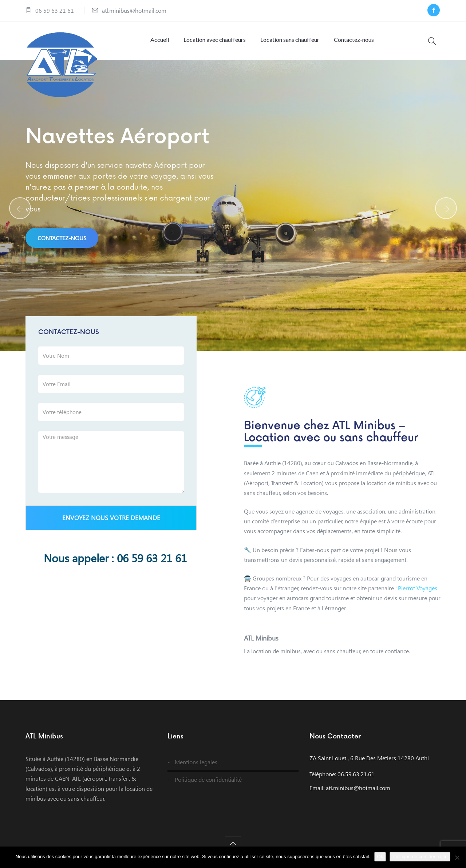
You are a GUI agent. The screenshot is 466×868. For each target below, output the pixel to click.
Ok (380, 857)
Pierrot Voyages (418, 588)
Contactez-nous (354, 39)
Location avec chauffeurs (215, 39)
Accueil (160, 39)
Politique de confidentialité (208, 779)
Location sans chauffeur (290, 39)
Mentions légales (196, 762)
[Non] (457, 857)
